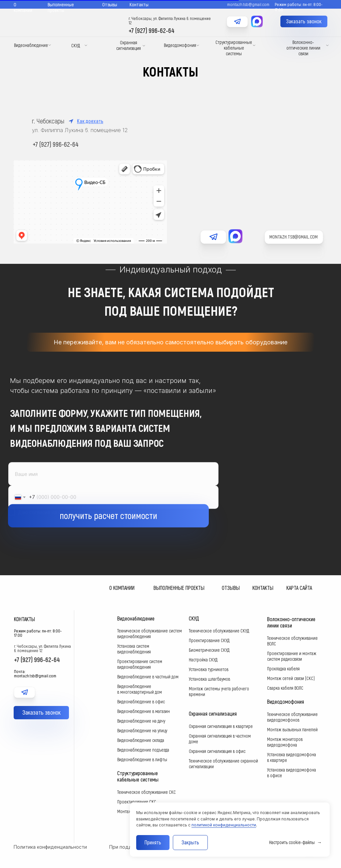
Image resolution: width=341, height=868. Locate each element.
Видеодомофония (180, 45)
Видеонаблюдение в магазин (144, 711)
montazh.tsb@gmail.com (294, 237)
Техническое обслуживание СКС (147, 792)
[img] (237, 29)
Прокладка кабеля (283, 669)
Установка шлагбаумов (209, 679)
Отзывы (110, 4)
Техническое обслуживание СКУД (219, 631)
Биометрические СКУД (209, 650)
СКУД (76, 45)
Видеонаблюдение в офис (141, 701)
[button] (304, 21)
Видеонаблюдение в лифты (142, 759)
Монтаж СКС (128, 811)
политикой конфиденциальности (224, 825)
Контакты (139, 4)
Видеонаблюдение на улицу (142, 730)
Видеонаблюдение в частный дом (148, 677)
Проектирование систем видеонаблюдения (140, 664)
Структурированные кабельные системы (234, 48)
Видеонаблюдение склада (141, 740)
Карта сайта (299, 588)
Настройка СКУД (203, 660)
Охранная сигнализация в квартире (221, 726)
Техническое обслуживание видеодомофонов (292, 717)
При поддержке (128, 847)
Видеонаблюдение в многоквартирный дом (140, 689)
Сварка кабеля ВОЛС (285, 688)
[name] (113, 489)
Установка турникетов (209, 669)
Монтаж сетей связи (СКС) (291, 678)
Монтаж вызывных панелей (292, 729)
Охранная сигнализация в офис (217, 751)
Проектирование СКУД (209, 640)
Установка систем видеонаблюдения (134, 649)
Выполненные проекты (61, 7)
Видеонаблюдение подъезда (143, 750)
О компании (23, 7)
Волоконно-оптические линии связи (303, 48)
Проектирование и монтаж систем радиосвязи (292, 656)
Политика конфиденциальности (50, 847)
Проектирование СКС (137, 802)
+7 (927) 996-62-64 (152, 30)
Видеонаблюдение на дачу (141, 721)
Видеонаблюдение (31, 45)
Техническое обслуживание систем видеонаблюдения (150, 633)
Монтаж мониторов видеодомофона (285, 742)
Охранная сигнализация (129, 45)
